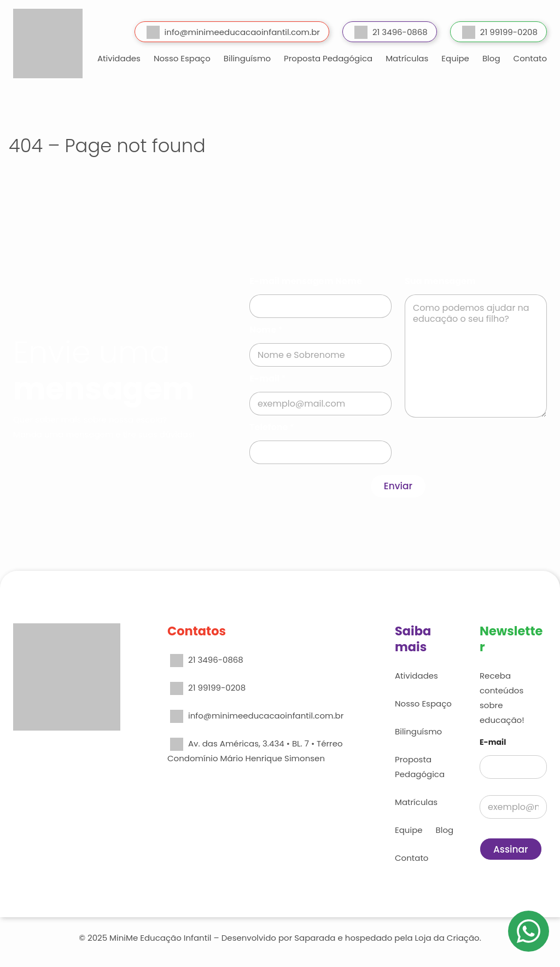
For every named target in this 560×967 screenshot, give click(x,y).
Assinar (511, 849)
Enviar (398, 486)
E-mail (267, 378)
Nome (266, 330)
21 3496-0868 (391, 32)
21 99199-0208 (500, 32)
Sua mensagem (440, 281)
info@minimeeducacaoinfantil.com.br (233, 32)
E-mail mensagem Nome (306, 281)
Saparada (315, 938)
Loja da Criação (447, 938)
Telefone (272, 427)
